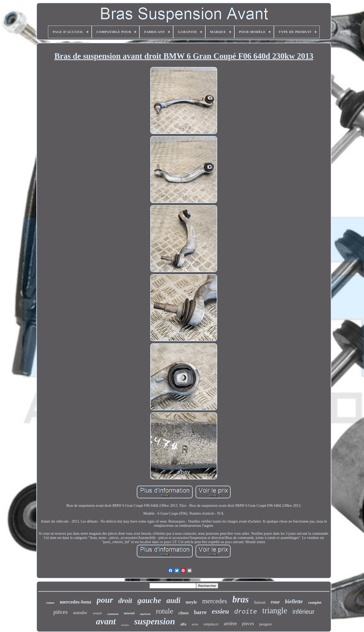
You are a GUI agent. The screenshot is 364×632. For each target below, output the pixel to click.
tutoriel (129, 613)
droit (125, 601)
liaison (260, 602)
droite (246, 612)
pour (105, 600)
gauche (149, 600)
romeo (50, 603)
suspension (155, 621)
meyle (191, 602)
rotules (125, 625)
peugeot (266, 624)
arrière (230, 623)
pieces (248, 624)
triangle (275, 611)
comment (113, 614)
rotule (165, 611)
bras (240, 599)
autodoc (80, 613)
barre (200, 612)
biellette (294, 601)
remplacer (211, 624)
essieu (220, 611)
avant (106, 621)
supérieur (145, 614)
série (195, 624)
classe (184, 613)
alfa (183, 624)
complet (315, 602)
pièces (60, 612)
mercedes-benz (76, 602)
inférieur (304, 612)
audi (173, 600)
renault (97, 613)
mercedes (215, 601)
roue (275, 602)
